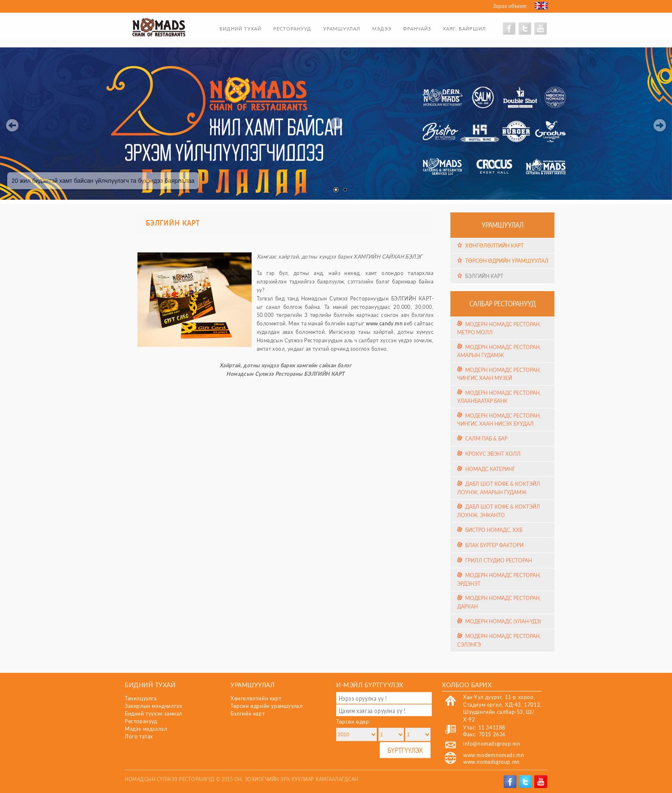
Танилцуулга (141, 698)
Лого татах (139, 737)
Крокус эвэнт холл (493, 454)
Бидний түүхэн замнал (154, 714)
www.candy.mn (384, 324)
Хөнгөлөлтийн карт (494, 245)
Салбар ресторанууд (502, 303)
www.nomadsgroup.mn (491, 762)
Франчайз (417, 29)
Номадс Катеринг (490, 469)
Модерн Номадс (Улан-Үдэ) (503, 621)
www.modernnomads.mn (494, 755)
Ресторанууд (292, 29)
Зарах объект (510, 6)
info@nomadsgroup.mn (492, 744)
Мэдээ (382, 29)
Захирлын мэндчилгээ (153, 706)
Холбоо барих (467, 684)
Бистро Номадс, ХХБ (494, 530)
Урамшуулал (342, 29)
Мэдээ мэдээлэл (146, 729)
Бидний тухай (240, 29)
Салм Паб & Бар (486, 439)
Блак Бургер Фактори (494, 545)
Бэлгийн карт (484, 276)
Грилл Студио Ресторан (499, 560)
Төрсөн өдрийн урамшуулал (507, 261)
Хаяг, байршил (464, 29)
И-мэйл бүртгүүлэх (370, 684)
